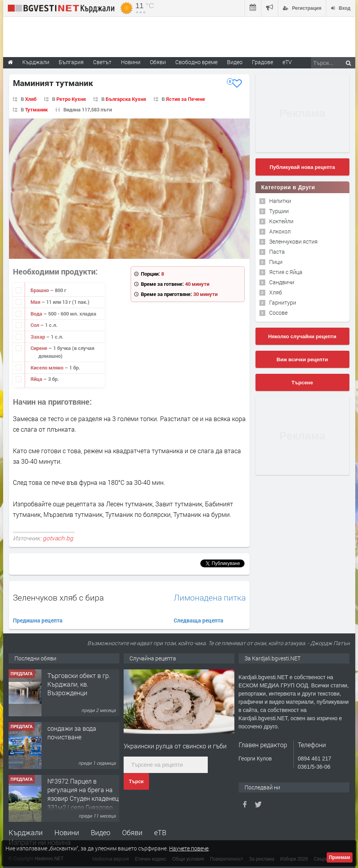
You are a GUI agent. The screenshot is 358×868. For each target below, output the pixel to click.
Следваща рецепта (199, 620)
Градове (263, 62)
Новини (131, 62)
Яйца (37, 379)
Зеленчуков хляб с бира (58, 597)
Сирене (40, 348)
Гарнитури (283, 302)
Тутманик (36, 109)
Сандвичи (282, 282)
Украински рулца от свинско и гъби (175, 746)
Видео (101, 832)
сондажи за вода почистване (72, 733)
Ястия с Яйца (286, 272)
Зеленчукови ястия (293, 241)
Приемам (340, 857)
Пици (276, 262)
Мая (36, 302)
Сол (35, 325)
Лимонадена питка (210, 598)
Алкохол (280, 231)
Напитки (280, 201)
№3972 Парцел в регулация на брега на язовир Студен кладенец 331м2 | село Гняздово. (83, 794)
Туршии (279, 211)
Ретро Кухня (71, 99)
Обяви (132, 832)
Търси (136, 782)
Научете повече (189, 848)
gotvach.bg (58, 538)
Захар (38, 337)
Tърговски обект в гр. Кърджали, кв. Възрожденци (79, 684)
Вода (37, 314)
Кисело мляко (48, 368)
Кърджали (26, 832)
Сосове (278, 313)
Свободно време (196, 62)
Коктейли (281, 221)
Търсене (302, 383)
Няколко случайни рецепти (302, 336)
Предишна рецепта (38, 620)
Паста (277, 252)
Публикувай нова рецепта (302, 167)
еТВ (160, 832)
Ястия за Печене (185, 99)
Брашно (40, 290)
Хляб (31, 99)
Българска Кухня (126, 99)
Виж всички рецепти (302, 360)
